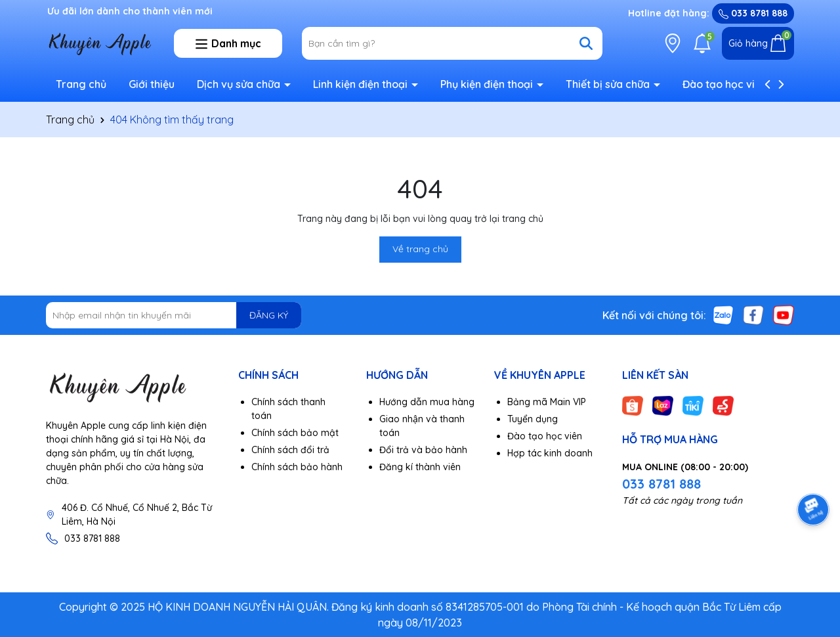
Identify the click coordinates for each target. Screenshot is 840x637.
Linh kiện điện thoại (362, 84)
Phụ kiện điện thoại (488, 84)
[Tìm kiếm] (586, 43)
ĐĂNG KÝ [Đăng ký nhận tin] (269, 315)
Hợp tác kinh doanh (550, 453)
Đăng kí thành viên (420, 467)
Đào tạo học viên (725, 84)
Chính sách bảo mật (295, 433)
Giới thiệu (152, 84)
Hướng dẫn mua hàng (427, 402)
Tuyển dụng (533, 419)
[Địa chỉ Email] (174, 315)
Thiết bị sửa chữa (609, 84)
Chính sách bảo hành (297, 467)
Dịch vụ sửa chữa (240, 84)
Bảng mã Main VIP (547, 402)
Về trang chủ (420, 249)
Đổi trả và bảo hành (423, 450)
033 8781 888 (753, 13)
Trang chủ (81, 84)
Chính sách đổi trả (290, 450)
